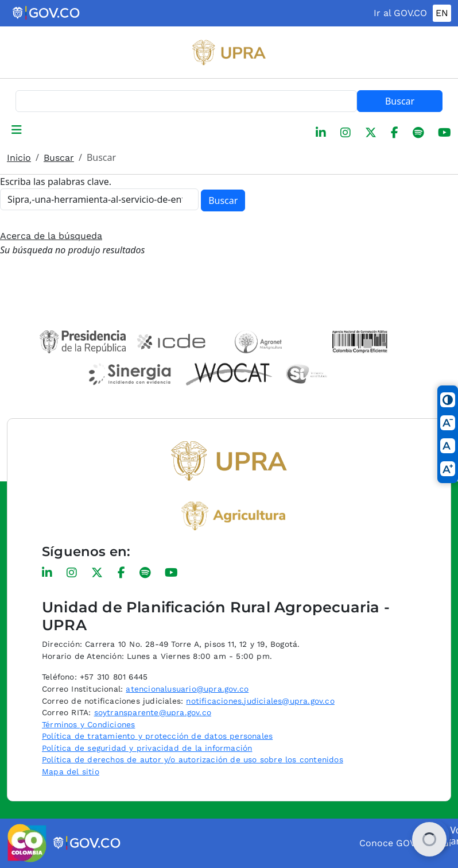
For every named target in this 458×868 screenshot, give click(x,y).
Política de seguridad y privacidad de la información (147, 748)
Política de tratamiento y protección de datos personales (157, 736)
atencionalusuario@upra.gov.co (187, 689)
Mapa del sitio (71, 771)
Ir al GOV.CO (400, 13)
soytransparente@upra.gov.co (153, 712)
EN (442, 13)
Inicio (19, 158)
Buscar (400, 101)
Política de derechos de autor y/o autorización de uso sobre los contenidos (193, 759)
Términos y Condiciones (88, 724)
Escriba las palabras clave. (56, 182)
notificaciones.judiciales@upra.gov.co (260, 701)
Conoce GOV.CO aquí (405, 843)
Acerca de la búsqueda (51, 236)
